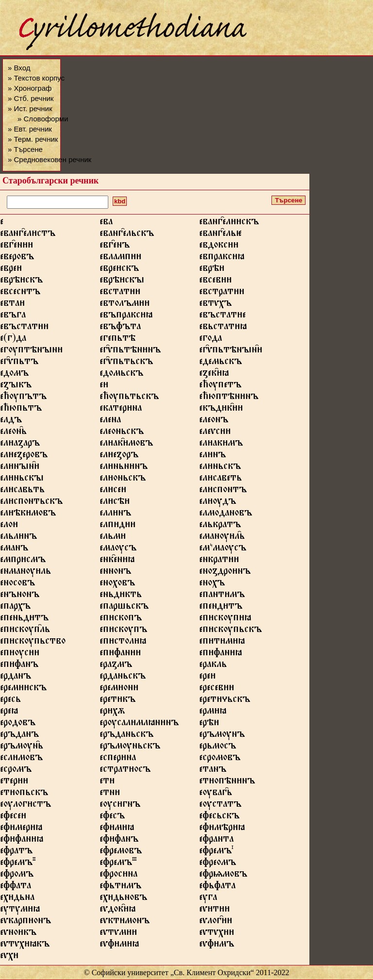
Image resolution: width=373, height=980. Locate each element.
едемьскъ (220, 363)
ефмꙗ (117, 829)
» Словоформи (43, 119)
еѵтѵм (118, 934)
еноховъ (117, 584)
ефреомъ (218, 864)
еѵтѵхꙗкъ (25, 946)
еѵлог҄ (216, 922)
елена (110, 421)
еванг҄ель (220, 235)
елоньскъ (123, 480)
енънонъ (20, 596)
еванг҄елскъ (229, 223)
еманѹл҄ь (222, 538)
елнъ (212, 456)
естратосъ (125, 771)
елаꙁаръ (20, 445)
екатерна (121, 410)
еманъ (14, 549)
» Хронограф (30, 88)
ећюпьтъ (21, 410)
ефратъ (16, 852)
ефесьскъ (219, 817)
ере (207, 678)
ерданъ (16, 678)
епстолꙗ (123, 643)
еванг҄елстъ (28, 235)
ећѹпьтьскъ (129, 398)
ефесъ (112, 817)
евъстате (222, 316)
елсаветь (220, 480)
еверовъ (17, 258)
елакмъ (221, 445)
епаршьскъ (124, 608)
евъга (13, 316)
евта (12, 305)
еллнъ (115, 515)
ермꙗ (213, 713)
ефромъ (17, 876)
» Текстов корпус (36, 78)
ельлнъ (18, 538)
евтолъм (125, 305)
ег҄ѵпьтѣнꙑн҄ (231, 351)
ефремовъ (121, 852)
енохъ (212, 584)
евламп (120, 258)
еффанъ (119, 841)
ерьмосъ (218, 747)
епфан (120, 654)
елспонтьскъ (31, 503)
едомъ (14, 375)
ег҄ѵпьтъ (19, 363)
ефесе (13, 817)
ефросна (119, 876)
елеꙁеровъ (24, 456)
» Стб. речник (31, 98)
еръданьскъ (127, 736)
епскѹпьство (33, 643)
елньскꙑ (22, 480)
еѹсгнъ (120, 806)
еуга (208, 899)
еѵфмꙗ (119, 946)
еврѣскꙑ (122, 282)
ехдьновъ (123, 899)
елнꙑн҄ (20, 468)
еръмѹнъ (222, 736)
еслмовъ (21, 759)
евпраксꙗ (222, 258)
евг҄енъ (115, 247)
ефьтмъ (120, 887)
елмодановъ (226, 515)
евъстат (24, 328)
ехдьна (17, 899)
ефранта (216, 841)
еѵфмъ (217, 946)
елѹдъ (218, 503)
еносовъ (17, 584)
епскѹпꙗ (225, 619)
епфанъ (19, 666)
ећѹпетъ (220, 386)
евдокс (219, 247)
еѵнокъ (18, 934)
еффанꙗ (22, 841)
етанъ (213, 771)
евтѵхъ (215, 305)
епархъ (15, 608)
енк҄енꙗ (117, 561)
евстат (120, 293)
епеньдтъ (24, 619)
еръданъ (19, 736)
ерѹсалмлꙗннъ (139, 724)
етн (110, 794)
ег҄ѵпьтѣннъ (130, 351)
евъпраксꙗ (126, 316)
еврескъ (119, 270)
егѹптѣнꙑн (31, 351)
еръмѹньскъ (130, 747)
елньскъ (220, 468)
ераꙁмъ (116, 666)
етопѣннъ (227, 782)
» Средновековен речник (50, 159)
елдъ (11, 421)
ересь (10, 701)
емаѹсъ (118, 549)
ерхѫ (112, 713)
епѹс (20, 654)
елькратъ (220, 526)
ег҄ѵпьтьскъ (126, 363)
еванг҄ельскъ (127, 235)
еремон (119, 689)
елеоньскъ (122, 433)
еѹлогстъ (25, 806)
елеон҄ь (13, 433)
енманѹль (25, 573)
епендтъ (221, 608)
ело (9, 526)
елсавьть (22, 491)
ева (106, 223)
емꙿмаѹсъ (223, 549)
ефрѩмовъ (223, 876)
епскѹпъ (123, 631)
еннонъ (115, 573)
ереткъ (118, 701)
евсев (215, 282)
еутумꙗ (20, 911)
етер (14, 782)
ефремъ (216, 852)
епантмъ (222, 596)
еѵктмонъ (125, 922)
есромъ (16, 771)
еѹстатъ (220, 806)
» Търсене (25, 149)
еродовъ (18, 724)
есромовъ (220, 759)
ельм (113, 538)
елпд (118, 526)
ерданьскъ (123, 678)
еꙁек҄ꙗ (214, 375)
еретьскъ (225, 701)
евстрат (222, 293)
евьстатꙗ (223, 328)
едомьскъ (121, 375)
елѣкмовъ (28, 515)
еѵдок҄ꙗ (118, 911)
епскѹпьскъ (230, 631)
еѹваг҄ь (216, 794)
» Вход (19, 68)
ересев (217, 689)
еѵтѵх (217, 934)
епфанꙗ (220, 654)
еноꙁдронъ (225, 573)
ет (107, 782)
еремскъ (23, 689)
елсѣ (115, 503)
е (104, 386)
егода (211, 340)
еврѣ (212, 270)
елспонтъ (223, 491)
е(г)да (13, 340)
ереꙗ (9, 713)
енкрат (219, 561)
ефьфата (217, 887)
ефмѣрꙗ (222, 829)
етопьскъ (24, 794)
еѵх (9, 957)
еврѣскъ (21, 282)
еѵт (214, 911)
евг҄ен (17, 247)
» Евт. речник (30, 129)
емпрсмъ (23, 561)
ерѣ (209, 724)
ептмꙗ (222, 643)
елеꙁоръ (119, 456)
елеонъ (214, 421)
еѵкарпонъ (25, 922)
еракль (213, 666)
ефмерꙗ (21, 829)
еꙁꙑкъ (16, 386)
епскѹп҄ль (25, 631)
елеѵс (215, 433)
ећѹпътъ (23, 398)
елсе (113, 491)
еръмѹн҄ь (22, 747)
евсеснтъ (20, 293)
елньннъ (124, 468)
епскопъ (121, 619)
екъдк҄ (221, 410)
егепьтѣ (118, 340)
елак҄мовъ (126, 445)
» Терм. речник (33, 139)
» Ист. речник (30, 108)
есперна (118, 759)
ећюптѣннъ (229, 398)
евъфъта (120, 328)
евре (11, 270)
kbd (120, 201)
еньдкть (121, 596)
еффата (16, 887)
